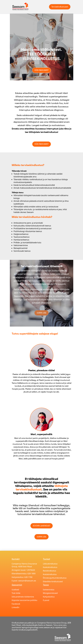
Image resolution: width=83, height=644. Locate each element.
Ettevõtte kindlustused (53, 581)
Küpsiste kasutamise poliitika (24, 600)
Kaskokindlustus (50, 567)
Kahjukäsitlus (49, 597)
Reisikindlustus (50, 571)
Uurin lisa (41, 313)
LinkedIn (16, 607)
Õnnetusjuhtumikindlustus (55, 578)
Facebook (16, 604)
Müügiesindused (50, 593)
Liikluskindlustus (50, 564)
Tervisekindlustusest (60, 7)
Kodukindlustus (50, 574)
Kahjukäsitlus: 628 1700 (22, 577)
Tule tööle (16, 593)
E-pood (46, 600)
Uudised (15, 590)
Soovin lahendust (42, 526)
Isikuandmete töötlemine (23, 597)
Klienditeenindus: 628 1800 (24, 574)
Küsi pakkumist (42, 70)
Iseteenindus (49, 590)
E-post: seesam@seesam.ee (24, 581)
